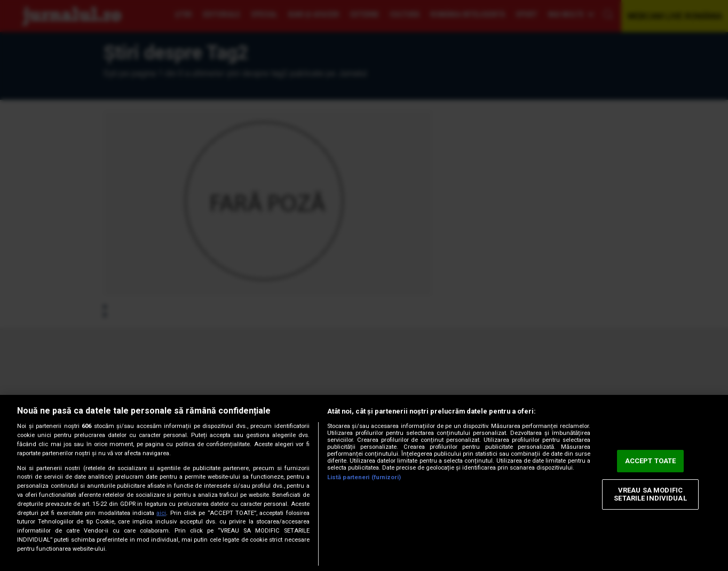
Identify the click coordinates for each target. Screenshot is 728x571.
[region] (364, 483)
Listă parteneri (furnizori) (364, 477)
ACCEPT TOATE (651, 461)
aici (161, 513)
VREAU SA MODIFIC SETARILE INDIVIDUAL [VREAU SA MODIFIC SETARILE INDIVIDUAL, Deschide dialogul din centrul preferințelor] (650, 494)
